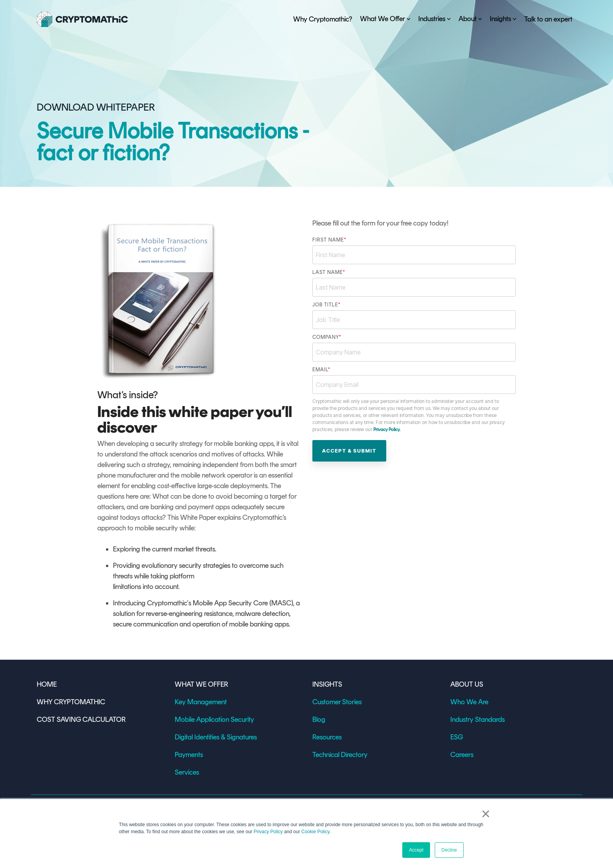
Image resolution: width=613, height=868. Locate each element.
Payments (189, 755)
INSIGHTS (327, 684)
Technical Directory (340, 755)
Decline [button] (449, 850)
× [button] (486, 814)
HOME (48, 684)
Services (187, 772)
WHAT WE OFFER (201, 684)
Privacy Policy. (387, 430)
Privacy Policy (268, 832)
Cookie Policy (315, 832)
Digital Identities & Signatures (216, 737)
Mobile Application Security (214, 719)
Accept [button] (416, 850)
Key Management (201, 702)
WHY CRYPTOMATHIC (71, 702)
